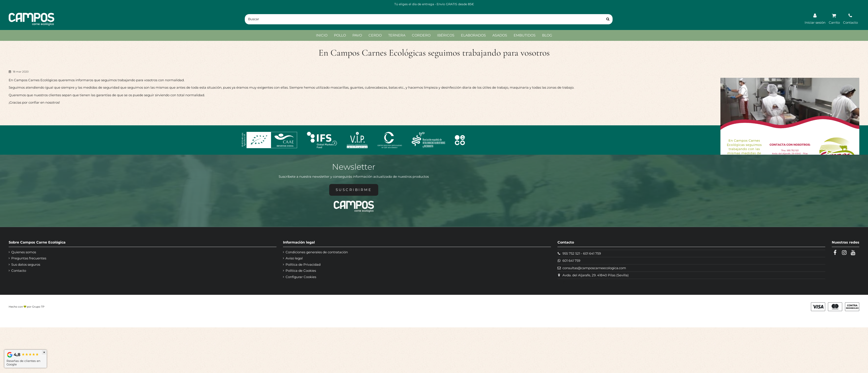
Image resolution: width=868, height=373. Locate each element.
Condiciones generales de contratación (317, 252)
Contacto (19, 271)
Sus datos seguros (26, 264)
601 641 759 (592, 253)
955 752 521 (571, 253)
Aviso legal (294, 258)
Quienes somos (24, 252)
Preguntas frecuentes (29, 258)
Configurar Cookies (301, 277)
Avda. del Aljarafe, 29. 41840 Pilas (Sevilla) (596, 275)
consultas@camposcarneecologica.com (594, 268)
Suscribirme (354, 190)
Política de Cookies (301, 271)
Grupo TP (38, 307)
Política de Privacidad (303, 264)
